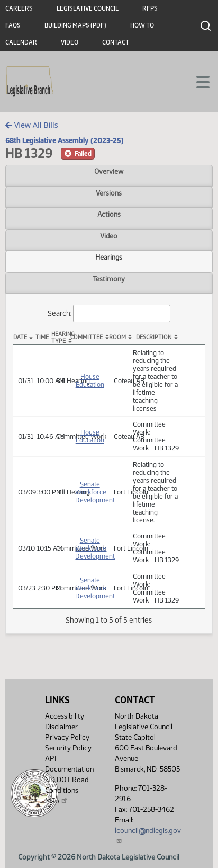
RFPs (150, 8)
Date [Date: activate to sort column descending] (20, 337)
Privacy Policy (67, 737)
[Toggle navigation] (197, 81)
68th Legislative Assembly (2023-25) (65, 140)
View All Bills (31, 125)
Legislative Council (88, 8)
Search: (109, 313)
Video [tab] (109, 236)
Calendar (21, 42)
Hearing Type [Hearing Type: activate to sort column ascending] (61, 338)
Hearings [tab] (109, 257)
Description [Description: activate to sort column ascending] (154, 337)
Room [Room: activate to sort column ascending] (117, 337)
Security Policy (68, 748)
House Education (90, 380)
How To (142, 25)
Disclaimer (61, 727)
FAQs (13, 25)
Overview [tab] (109, 171)
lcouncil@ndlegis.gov (148, 835)
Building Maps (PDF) (75, 25)
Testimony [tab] (109, 279)
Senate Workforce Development (95, 492)
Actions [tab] (109, 214)
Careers (19, 8)
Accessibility (65, 716)
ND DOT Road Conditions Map (67, 790)
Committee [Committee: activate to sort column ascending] (87, 337)
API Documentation (69, 764)
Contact (116, 42)
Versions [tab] (109, 193)
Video (70, 42)
